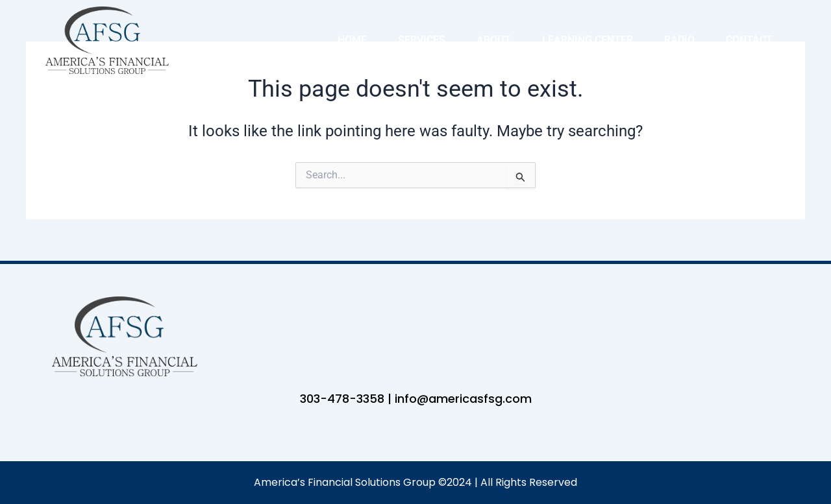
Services (422, 40)
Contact (749, 40)
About (494, 40)
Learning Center (588, 40)
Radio (679, 40)
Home (352, 40)
